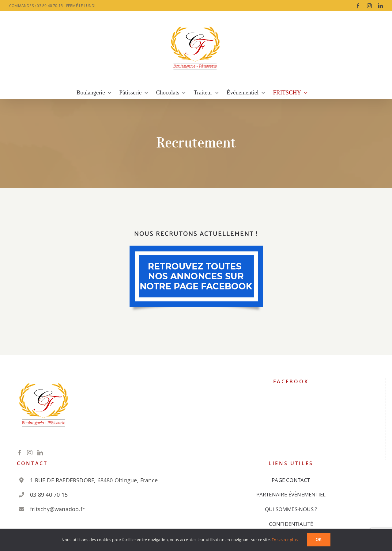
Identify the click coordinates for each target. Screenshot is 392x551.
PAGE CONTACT (291, 480)
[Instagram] (30, 453)
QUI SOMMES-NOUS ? (291, 509)
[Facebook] (20, 453)
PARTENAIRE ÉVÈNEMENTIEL (291, 494)
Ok (319, 540)
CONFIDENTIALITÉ (291, 524)
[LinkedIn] (40, 453)
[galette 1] (196, 248)
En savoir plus (285, 540)
